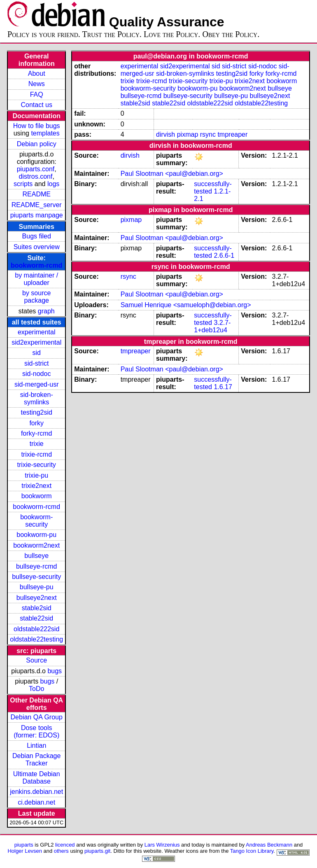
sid (36, 353)
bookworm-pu (36, 535)
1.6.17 (223, 387)
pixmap (188, 134)
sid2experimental (36, 342)
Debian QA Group (37, 717)
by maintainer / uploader (36, 279)
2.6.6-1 (224, 255)
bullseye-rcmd (37, 566)
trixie (37, 444)
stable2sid (37, 608)
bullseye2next (37, 598)
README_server (37, 205)
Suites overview (37, 247)
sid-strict (37, 363)
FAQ (37, 94)
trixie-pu (36, 475)
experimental (37, 332)
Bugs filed (37, 236)
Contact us (36, 105)
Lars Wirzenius (162, 845)
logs (53, 184)
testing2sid (36, 412)
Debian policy (37, 144)
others (61, 851)
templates (45, 133)
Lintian (36, 745)
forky (36, 423)
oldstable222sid (36, 629)
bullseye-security (36, 577)
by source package (36, 297)
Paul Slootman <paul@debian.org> (172, 174)
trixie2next (36, 486)
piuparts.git (97, 851)
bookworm (37, 496)
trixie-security (37, 465)
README (36, 194)
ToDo (36, 689)
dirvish (165, 134)
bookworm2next (36, 545)
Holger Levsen (25, 851)
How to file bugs (37, 126)
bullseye (36, 556)
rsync (208, 134)
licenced (65, 845)
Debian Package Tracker (36, 759)
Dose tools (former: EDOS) (36, 731)
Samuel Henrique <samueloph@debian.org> (186, 305)
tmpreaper (232, 134)
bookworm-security (36, 521)
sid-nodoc (36, 374)
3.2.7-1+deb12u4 (212, 326)
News (37, 84)
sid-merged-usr (37, 384)
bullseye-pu (37, 587)
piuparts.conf (36, 169)
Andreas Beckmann (269, 845)
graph (46, 311)
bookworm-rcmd (36, 265)
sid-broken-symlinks (37, 398)
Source (36, 660)
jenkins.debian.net (36, 792)
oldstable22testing (36, 639)
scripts (23, 184)
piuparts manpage (37, 215)
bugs (55, 671)
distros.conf (36, 176)
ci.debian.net (36, 802)
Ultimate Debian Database (37, 778)
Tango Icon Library (252, 851)
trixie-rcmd (36, 454)
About (37, 73)
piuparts (24, 845)
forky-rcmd (37, 433)
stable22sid (36, 618)
